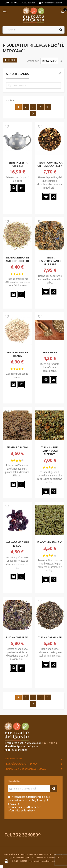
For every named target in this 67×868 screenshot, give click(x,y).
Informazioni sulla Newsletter (24, 807)
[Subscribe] (54, 788)
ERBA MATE (50, 352)
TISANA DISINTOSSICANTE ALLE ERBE (50, 261)
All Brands (59, 74)
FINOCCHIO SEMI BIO (50, 542)
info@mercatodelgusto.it (52, 3)
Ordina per (33, 61)
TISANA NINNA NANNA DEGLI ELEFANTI (50, 451)
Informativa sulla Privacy (21, 811)
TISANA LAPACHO (17, 447)
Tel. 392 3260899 (23, 835)
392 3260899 (29, 3)
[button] (7, 127)
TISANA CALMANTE (50, 637)
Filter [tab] (12, 60)
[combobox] (33, 30)
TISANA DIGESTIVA (17, 637)
